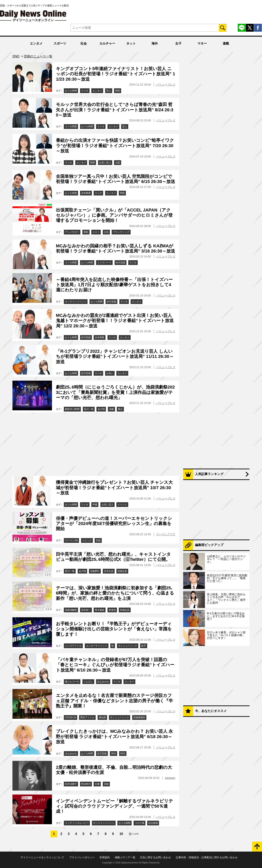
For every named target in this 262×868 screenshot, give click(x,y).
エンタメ (36, 43)
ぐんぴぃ (88, 682)
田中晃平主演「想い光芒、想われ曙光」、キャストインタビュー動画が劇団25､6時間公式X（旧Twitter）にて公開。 (113, 557)
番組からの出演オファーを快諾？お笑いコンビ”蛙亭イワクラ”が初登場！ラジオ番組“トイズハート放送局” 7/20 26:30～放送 (115, 146)
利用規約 (105, 857)
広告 (106, 232)
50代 (123, 754)
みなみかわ (103, 682)
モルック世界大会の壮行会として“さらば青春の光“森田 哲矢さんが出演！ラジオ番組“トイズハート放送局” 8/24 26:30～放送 (115, 110)
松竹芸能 (121, 263)
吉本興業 (86, 193)
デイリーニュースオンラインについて (42, 857)
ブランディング (121, 232)
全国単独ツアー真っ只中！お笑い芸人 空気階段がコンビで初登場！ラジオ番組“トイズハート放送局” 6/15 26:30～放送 (115, 179)
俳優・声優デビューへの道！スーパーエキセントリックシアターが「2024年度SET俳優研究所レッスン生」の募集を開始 (114, 524)
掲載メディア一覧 (125, 857)
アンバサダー (72, 232)
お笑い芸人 (105, 163)
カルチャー (107, 43)
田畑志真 (122, 571)
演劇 (111, 409)
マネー (202, 43)
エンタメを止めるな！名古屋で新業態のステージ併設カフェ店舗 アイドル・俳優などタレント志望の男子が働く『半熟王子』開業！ (114, 701)
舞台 (120, 409)
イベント (122, 505)
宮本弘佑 (109, 571)
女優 (97, 784)
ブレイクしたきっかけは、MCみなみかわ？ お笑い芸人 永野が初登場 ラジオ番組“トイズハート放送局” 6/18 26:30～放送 (114, 737)
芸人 (109, 91)
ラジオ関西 (71, 127)
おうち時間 (71, 91)
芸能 (98, 540)
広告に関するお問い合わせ (156, 857)
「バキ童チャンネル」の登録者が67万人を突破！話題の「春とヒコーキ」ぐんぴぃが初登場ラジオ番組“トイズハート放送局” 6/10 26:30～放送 (115, 665)
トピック (87, 540)
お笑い (110, 373)
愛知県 (102, 717)
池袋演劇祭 (71, 610)
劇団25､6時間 (72, 409)
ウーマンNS (71, 540)
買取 (86, 232)
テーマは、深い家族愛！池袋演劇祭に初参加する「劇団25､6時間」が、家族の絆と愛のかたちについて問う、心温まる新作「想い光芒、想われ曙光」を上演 (115, 593)
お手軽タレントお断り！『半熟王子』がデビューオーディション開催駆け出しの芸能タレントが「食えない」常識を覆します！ (114, 629)
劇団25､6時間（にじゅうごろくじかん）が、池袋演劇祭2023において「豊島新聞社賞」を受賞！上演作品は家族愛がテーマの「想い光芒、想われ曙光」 (115, 392)
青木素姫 (100, 610)
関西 (118, 91)
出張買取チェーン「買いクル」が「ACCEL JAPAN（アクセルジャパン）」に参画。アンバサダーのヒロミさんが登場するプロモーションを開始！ (114, 215)
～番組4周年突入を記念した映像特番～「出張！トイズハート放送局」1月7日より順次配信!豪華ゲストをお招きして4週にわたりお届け (114, 285)
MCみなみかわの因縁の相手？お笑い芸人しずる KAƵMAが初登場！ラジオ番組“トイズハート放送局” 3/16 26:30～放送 (115, 248)
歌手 (144, 646)
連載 (226, 43)
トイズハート (104, 263)
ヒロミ (96, 232)
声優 (95, 505)
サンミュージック (128, 646)
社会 (84, 43)
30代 (114, 754)
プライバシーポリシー (82, 857)
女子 (178, 43)
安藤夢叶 (95, 571)
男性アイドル (87, 717)
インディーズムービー (77, 823)
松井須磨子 (71, 784)
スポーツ (60, 43)
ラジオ (85, 91)
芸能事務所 (139, 717)
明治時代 (86, 784)
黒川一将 (89, 409)
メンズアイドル (73, 646)
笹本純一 (86, 610)
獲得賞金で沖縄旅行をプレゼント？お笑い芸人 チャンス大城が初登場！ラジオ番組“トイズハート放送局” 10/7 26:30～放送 (114, 488)
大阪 (118, 163)
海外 (155, 43)
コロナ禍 (139, 823)
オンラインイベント (76, 302)
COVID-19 (70, 717)
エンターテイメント (97, 646)
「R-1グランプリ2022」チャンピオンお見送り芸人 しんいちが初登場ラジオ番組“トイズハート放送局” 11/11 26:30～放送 (115, 356)
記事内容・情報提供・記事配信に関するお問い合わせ (207, 857)
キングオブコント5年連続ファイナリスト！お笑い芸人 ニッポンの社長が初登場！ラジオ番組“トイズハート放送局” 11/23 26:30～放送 (115, 74)
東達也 (112, 610)
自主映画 (153, 823)
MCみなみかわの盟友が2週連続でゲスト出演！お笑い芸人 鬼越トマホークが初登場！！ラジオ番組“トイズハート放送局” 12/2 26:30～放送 (115, 321)
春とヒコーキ (72, 682)
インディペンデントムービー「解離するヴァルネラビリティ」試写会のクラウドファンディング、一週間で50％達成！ (115, 806)
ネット (131, 43)
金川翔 (101, 409)
